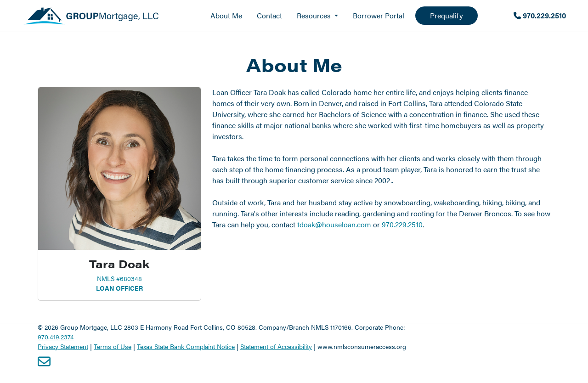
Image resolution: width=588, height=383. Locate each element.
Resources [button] (315, 15)
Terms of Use (113, 346)
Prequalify (447, 15)
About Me (226, 15)
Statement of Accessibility (276, 346)
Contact (269, 15)
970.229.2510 (540, 15)
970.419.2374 (56, 337)
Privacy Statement (63, 346)
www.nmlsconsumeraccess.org (362, 346)
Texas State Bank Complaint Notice (186, 346)
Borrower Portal (379, 15)
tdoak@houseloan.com (334, 224)
